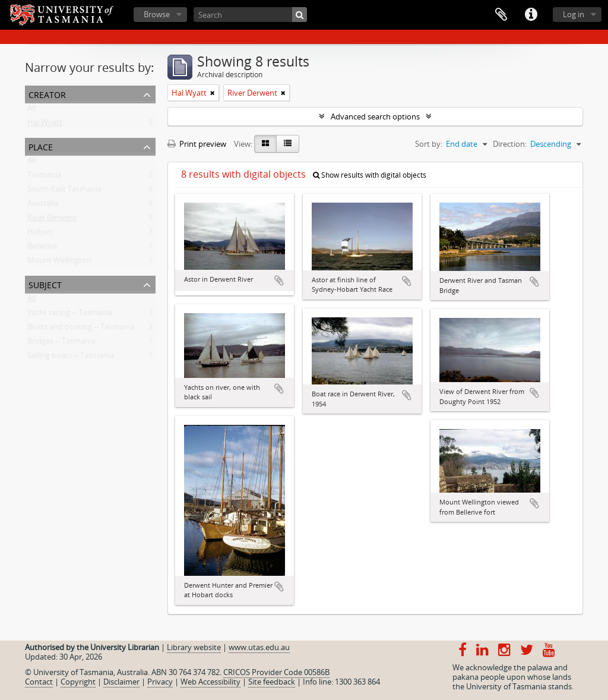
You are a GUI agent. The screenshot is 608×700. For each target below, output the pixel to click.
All (31, 111)
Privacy (160, 682)
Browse (157, 14)
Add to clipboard (279, 280)
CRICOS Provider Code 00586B (276, 672)
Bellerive (42, 248)
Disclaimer (121, 682)
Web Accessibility (210, 682)
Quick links (531, 15)
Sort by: (429, 144)
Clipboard (501, 15)
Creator (47, 94)
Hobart (40, 234)
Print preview (197, 144)
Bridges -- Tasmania (61, 343)
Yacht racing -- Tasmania (70, 315)
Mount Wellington (59, 263)
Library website (194, 647)
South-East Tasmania (64, 191)
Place (41, 146)
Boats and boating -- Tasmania (81, 329)
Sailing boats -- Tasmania (71, 358)
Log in (574, 14)
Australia (43, 206)
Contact (39, 682)
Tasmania (44, 177)
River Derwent (52, 220)
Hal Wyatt (45, 125)
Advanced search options (375, 116)
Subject (45, 284)
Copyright (78, 682)
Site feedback (272, 682)
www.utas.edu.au (259, 647)
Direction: (510, 144)
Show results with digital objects (370, 175)
